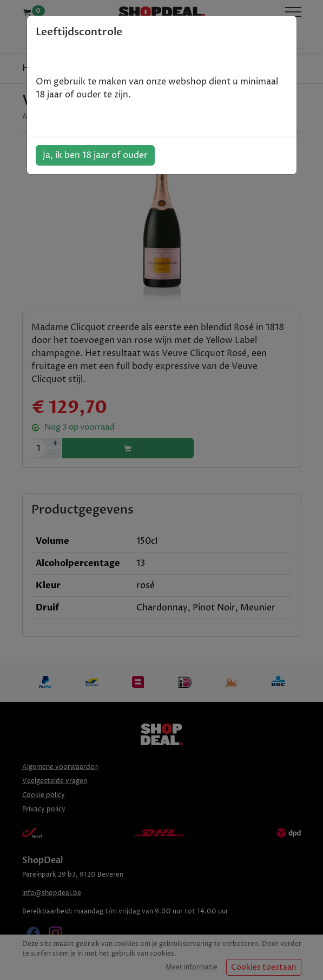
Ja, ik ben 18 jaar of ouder (95, 155)
